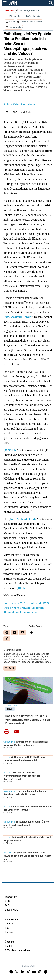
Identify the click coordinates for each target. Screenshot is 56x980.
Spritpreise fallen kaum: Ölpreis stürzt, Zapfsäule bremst (26, 823)
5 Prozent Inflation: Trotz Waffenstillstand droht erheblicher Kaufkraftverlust (22, 776)
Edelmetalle (15, 16)
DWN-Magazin (33, 16)
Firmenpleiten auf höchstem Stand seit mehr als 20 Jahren (25, 793)
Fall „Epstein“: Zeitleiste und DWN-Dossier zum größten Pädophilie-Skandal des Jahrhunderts (27, 608)
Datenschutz (12, 910)
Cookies (9, 924)
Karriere (9, 932)
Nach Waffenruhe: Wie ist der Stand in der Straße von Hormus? (27, 808)
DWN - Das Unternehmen (18, 950)
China (12, 22)
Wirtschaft (9, 742)
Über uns (10, 942)
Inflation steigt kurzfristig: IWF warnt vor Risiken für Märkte (26, 743)
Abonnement (12, 919)
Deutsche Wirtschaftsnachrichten (19, 104)
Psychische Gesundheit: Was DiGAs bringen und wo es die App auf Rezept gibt (27, 856)
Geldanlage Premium (30, 10)
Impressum (11, 897)
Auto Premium (16, 27)
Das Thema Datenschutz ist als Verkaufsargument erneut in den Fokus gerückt (28, 720)
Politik (12, 668)
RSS (7, 928)
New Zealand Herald (18, 317)
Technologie (11, 705)
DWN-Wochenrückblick (32, 22)
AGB (7, 901)
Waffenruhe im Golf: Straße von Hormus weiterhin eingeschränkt (24, 759)
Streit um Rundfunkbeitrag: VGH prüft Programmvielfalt (27, 839)
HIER (22, 588)
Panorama (9, 853)
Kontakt (9, 946)
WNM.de (11, 450)
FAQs (8, 905)
